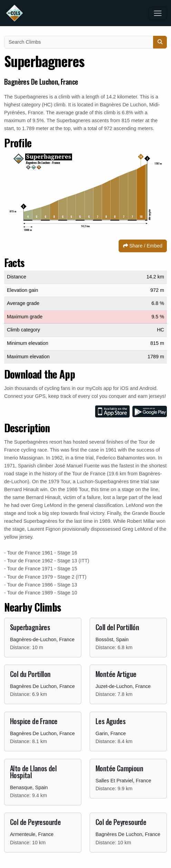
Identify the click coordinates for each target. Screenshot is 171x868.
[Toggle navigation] (158, 13)
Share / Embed (143, 246)
